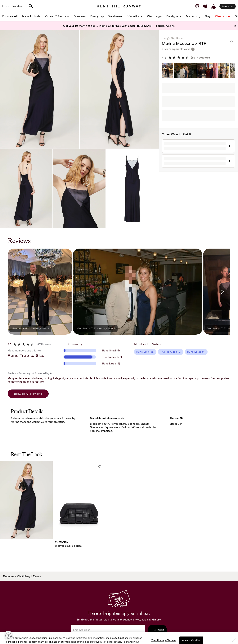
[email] (108, 630)
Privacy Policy (151, 640)
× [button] (235, 26)
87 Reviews (44, 344)
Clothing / (25, 576)
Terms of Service (127, 640)
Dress (37, 576)
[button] (26, 509)
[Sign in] (197, 6)
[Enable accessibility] (8, 636)
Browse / (10, 576)
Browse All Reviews (28, 394)
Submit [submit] (159, 630)
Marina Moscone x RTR (184, 43)
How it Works (12, 6)
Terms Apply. (165, 26)
